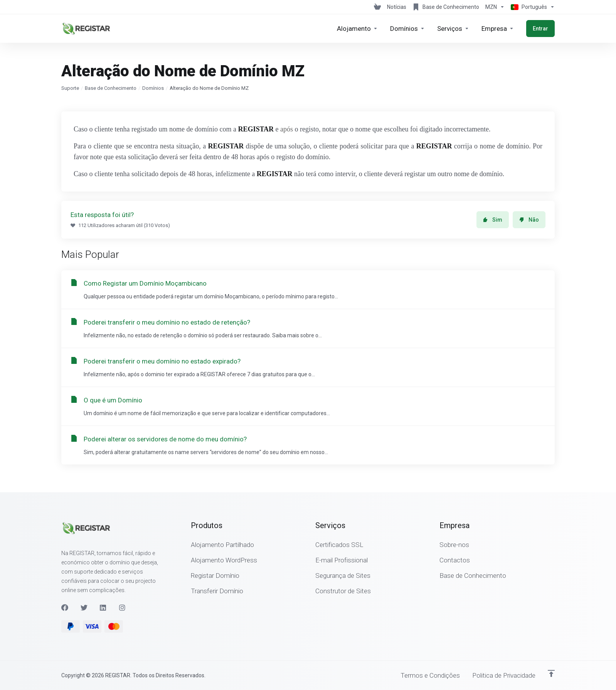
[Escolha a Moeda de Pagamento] (495, 7)
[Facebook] (65, 608)
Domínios (153, 88)
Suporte (70, 88)
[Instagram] (123, 608)
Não (529, 220)
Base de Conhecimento (111, 88)
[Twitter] (84, 608)
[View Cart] (377, 7)
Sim (493, 220)
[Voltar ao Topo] (551, 673)
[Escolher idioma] (531, 7)
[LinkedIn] (103, 608)
